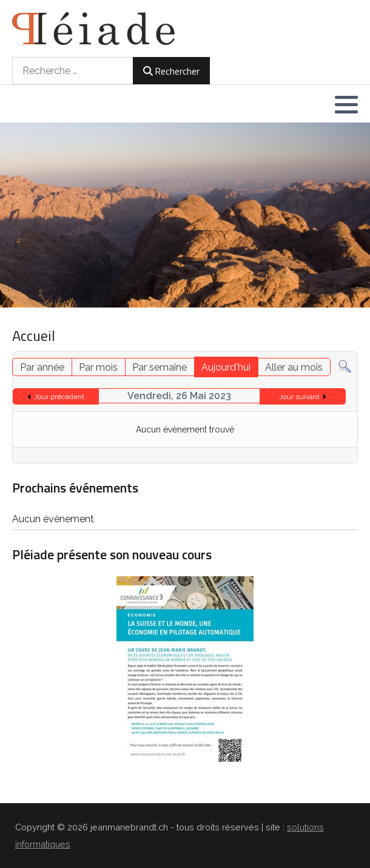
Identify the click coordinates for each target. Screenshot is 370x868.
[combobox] (73, 71)
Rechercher (171, 71)
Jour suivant (299, 397)
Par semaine (160, 367)
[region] (185, 215)
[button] (346, 104)
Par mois (98, 367)
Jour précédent (59, 397)
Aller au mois (294, 367)
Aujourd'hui (226, 367)
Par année (42, 367)
